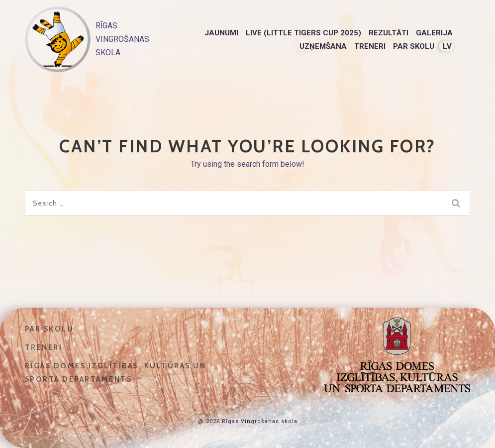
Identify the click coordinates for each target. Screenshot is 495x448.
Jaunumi (221, 33)
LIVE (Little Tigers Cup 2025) (303, 33)
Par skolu (414, 46)
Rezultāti (389, 33)
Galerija (434, 33)
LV (447, 46)
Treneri (370, 46)
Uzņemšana (323, 46)
